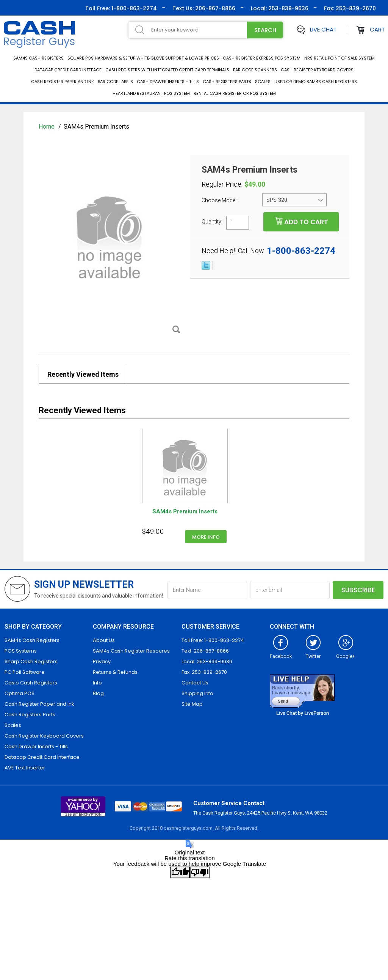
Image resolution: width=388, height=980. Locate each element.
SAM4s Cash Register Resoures (131, 651)
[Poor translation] (200, 872)
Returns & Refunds (115, 672)
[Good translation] (180, 872)
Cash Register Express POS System (262, 58)
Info (97, 683)
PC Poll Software (25, 672)
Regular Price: (222, 184)
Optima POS (20, 693)
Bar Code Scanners (255, 70)
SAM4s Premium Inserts (185, 511)
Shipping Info (197, 693)
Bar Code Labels (115, 82)
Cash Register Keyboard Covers (317, 70)
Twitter (313, 653)
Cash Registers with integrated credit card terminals (167, 70)
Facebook (281, 653)
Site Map (192, 704)
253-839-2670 (355, 8)
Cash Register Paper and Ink (63, 82)
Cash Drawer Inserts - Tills (168, 82)
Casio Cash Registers (31, 683)
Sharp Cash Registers (31, 661)
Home (47, 127)
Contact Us (195, 683)
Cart (377, 29)
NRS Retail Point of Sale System (339, 58)
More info (206, 537)
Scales (263, 82)
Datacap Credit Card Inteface (68, 70)
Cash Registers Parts (227, 82)
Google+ (346, 653)
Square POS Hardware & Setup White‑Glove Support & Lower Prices (143, 58)
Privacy (102, 661)
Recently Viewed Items (83, 374)
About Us (104, 640)
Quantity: (212, 221)
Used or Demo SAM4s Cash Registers (316, 82)
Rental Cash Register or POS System (235, 93)
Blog (98, 693)
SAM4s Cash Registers (38, 58)
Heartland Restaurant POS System (151, 93)
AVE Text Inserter (25, 768)
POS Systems (21, 651)
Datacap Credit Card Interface (42, 757)
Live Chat (323, 29)
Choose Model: (220, 200)
